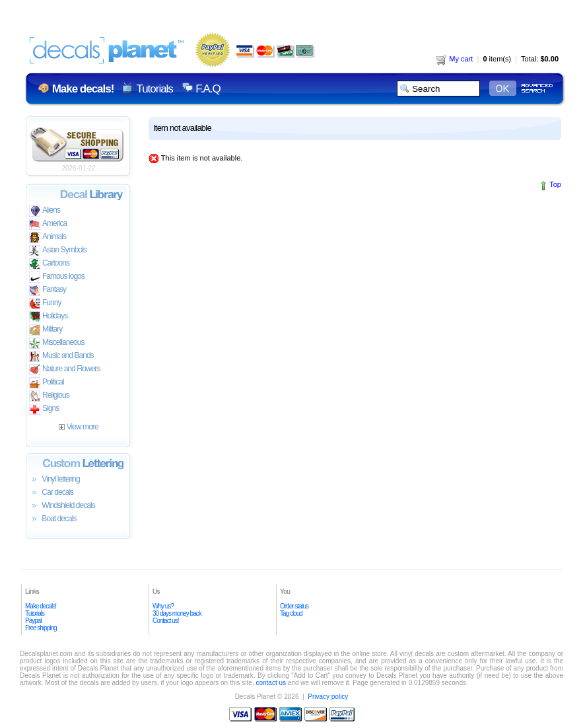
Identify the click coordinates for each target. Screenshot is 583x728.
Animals (48, 237)
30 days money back (177, 613)
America (48, 224)
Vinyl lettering (54, 480)
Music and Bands (61, 356)
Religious (49, 396)
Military (46, 330)
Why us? (163, 606)
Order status (294, 606)
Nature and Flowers (64, 370)
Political (47, 383)
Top (555, 184)
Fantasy (48, 290)
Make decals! (41, 606)
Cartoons (49, 264)
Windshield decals (62, 506)
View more (78, 427)
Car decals (51, 493)
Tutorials (154, 89)
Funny (45, 304)
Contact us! (166, 621)
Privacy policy (328, 697)
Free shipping (41, 628)
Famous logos (57, 277)
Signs (44, 409)
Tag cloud (291, 613)
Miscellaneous (57, 343)
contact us (271, 683)
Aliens (45, 211)
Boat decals (53, 519)
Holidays (48, 317)
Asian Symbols (58, 251)
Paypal (33, 621)
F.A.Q (208, 89)
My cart (454, 59)
